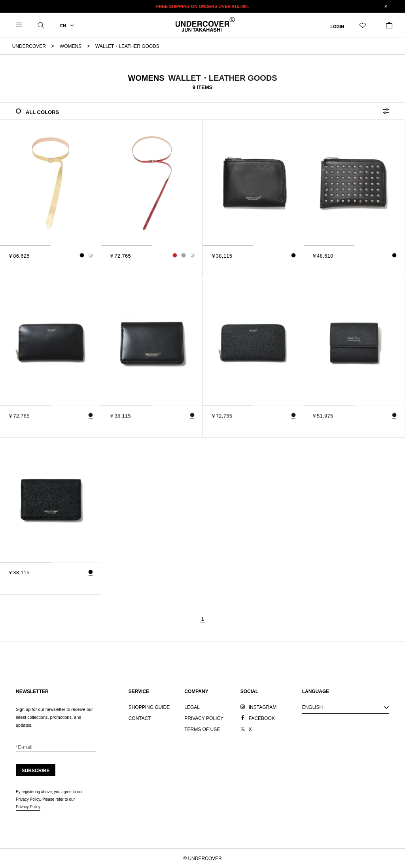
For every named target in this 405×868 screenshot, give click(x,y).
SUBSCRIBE (36, 771)
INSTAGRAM (263, 707)
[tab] (25, 246)
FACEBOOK (262, 718)
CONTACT (140, 718)
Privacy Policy (28, 807)
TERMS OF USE (202, 729)
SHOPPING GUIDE (149, 707)
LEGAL (192, 707)
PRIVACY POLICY (204, 718)
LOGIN (337, 26)
